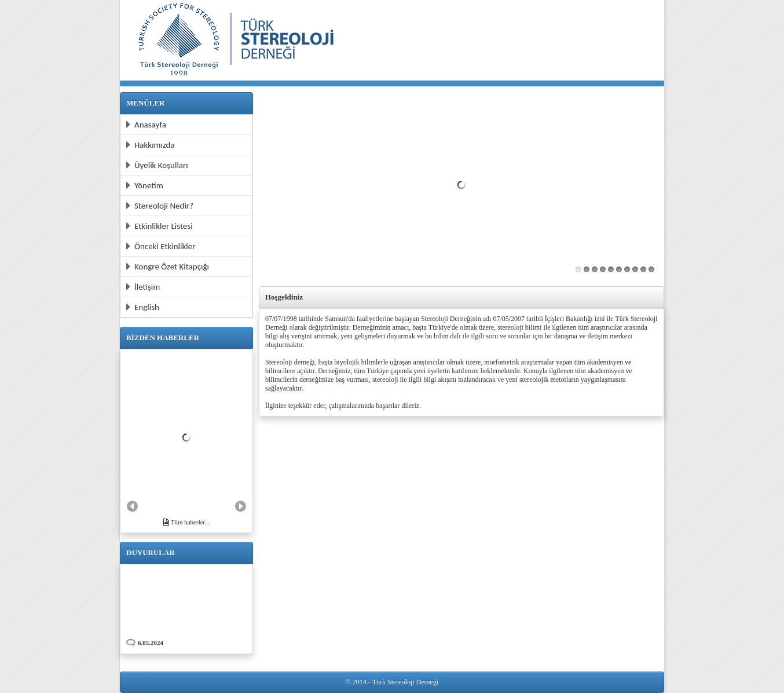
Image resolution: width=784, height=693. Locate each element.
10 (651, 269)
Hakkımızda (151, 145)
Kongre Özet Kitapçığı (168, 267)
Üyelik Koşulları (157, 165)
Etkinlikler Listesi (160, 226)
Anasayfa (146, 125)
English (143, 307)
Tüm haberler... (186, 522)
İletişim (143, 287)
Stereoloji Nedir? (160, 206)
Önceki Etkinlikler (161, 246)
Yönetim (145, 185)
